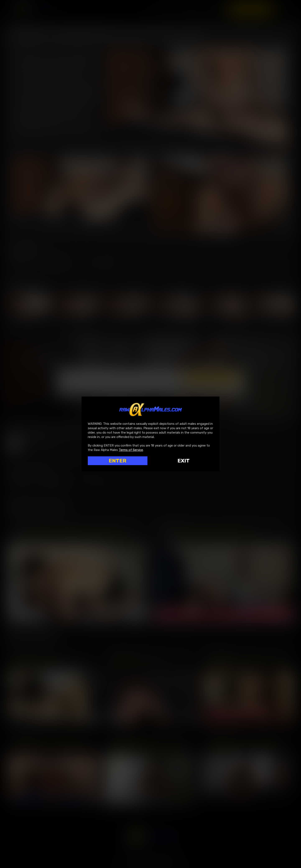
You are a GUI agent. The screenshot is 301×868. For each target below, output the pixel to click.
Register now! (251, 9)
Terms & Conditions (183, 387)
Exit (184, 461)
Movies (191, 9)
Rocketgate (149, 858)
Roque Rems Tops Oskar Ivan (41, 660)
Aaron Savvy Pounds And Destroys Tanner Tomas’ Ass (53, 743)
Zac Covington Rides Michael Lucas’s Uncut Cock (71, 531)
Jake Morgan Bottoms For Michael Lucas (208, 531)
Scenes (214, 9)
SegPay (134, 858)
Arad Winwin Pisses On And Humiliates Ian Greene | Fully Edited (248, 743)
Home (169, 9)
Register (54, 261)
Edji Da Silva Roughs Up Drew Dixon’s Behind (150, 743)
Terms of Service (131, 450)
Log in (20, 261)
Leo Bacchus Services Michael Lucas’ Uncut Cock (248, 660)
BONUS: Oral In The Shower (137, 660)
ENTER (118, 461)
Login (285, 9)
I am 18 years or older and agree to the (135, 387)
